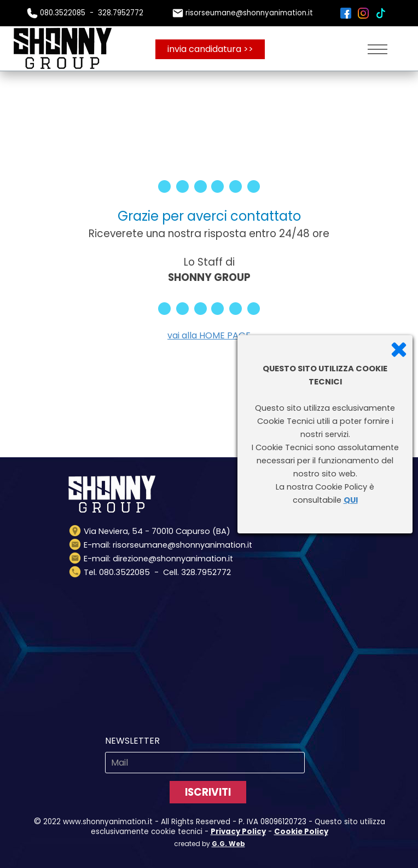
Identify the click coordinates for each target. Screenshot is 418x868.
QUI (351, 500)
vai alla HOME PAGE (209, 335)
